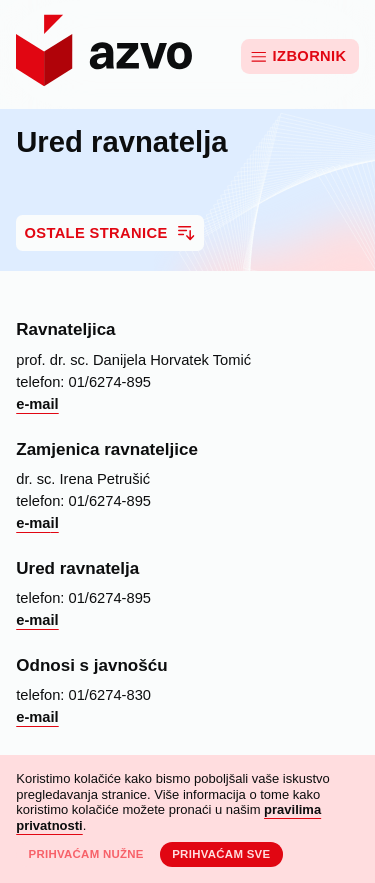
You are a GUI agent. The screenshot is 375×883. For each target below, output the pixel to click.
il (55, 523)
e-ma (33, 523)
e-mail (37, 404)
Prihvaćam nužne (85, 854)
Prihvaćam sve (221, 854)
